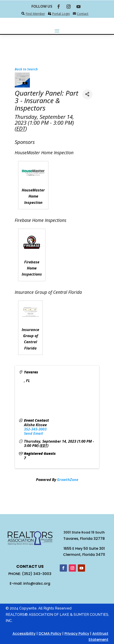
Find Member (35, 14)
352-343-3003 (35, 429)
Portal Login (61, 14)
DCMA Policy (50, 634)
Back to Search (26, 69)
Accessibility (24, 634)
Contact (83, 14)
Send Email (33, 433)
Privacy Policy (77, 634)
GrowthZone (68, 480)
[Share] (87, 94)
